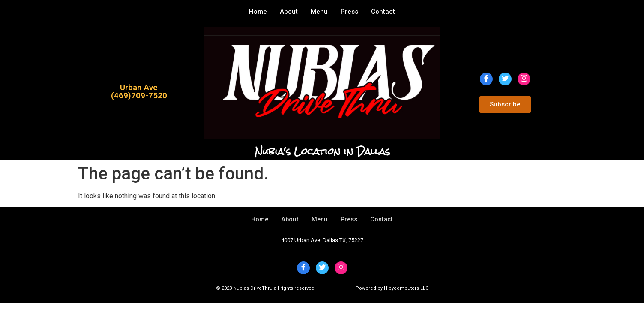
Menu (319, 12)
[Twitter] (505, 79)
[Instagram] (524, 79)
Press (349, 12)
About (289, 12)
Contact (383, 12)
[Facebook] (486, 79)
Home (258, 12)
